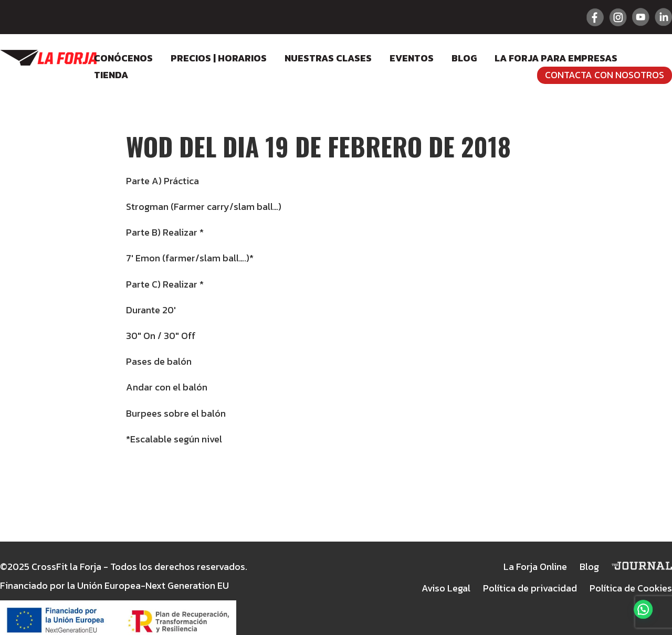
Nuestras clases (328, 58)
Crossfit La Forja (48, 58)
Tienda (111, 75)
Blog (464, 58)
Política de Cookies (631, 588)
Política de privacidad (530, 588)
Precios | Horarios (219, 58)
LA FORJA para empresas (556, 58)
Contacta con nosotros (605, 75)
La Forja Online (535, 567)
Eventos (412, 58)
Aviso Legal (446, 588)
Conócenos (123, 58)
